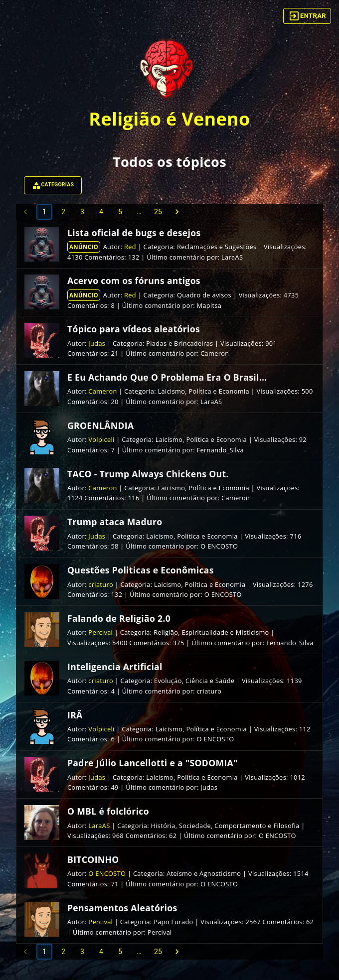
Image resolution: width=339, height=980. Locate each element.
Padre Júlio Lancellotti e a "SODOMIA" (153, 763)
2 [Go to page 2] (63, 212)
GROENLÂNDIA (100, 425)
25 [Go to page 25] (158, 212)
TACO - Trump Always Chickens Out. (148, 474)
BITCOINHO (93, 859)
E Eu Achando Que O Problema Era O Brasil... (167, 377)
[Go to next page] (177, 212)
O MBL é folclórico (108, 811)
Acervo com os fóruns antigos (134, 280)
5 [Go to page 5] (120, 212)
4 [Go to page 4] (101, 212)
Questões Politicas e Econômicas (141, 570)
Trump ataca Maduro (115, 522)
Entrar (307, 16)
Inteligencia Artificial (115, 667)
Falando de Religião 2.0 (119, 618)
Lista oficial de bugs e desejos (134, 233)
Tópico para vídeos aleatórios (134, 329)
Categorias (53, 185)
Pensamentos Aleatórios (122, 908)
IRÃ (75, 715)
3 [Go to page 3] (82, 212)
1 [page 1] (44, 212)
